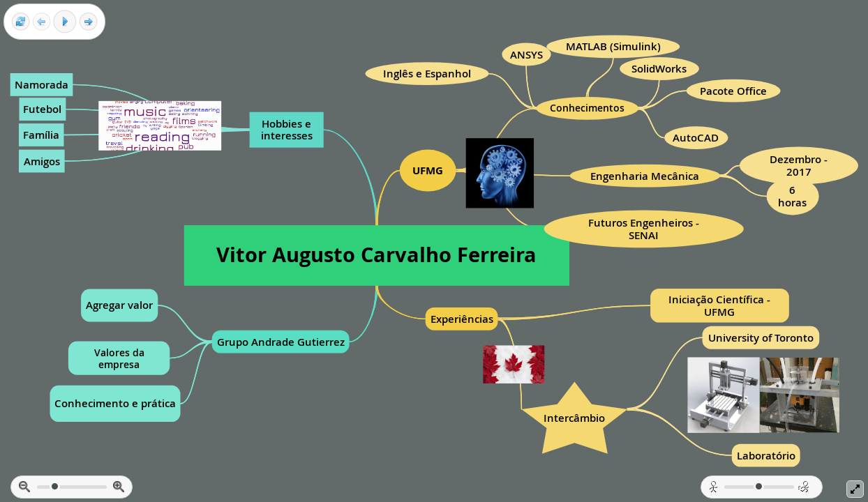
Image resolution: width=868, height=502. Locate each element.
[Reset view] (21, 22)
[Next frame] (88, 22)
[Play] (65, 22)
